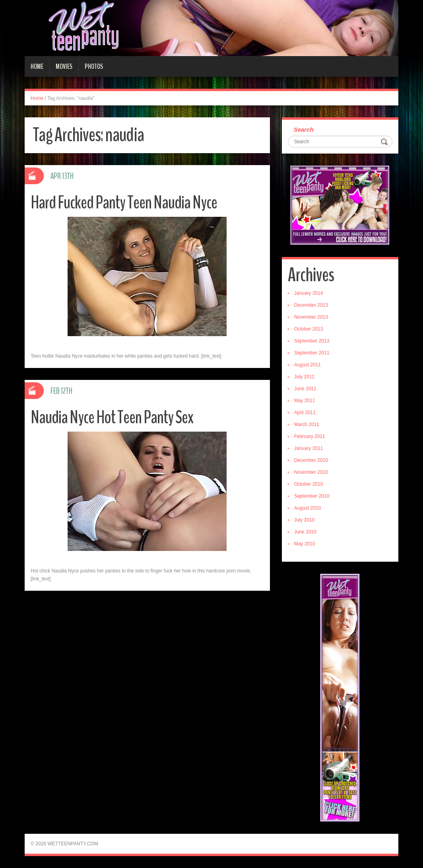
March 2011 (307, 424)
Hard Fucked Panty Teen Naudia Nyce (124, 203)
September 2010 (312, 496)
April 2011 (305, 413)
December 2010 (311, 460)
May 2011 (305, 401)
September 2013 (312, 341)
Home (37, 66)
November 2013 (311, 317)
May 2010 (305, 544)
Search (304, 129)
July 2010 (304, 520)
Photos (94, 66)
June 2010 (305, 532)
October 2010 (309, 484)
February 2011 (310, 436)
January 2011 (309, 448)
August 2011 (308, 365)
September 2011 (312, 353)
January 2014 (309, 293)
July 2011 (304, 377)
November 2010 (311, 472)
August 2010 (308, 508)
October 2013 (309, 329)
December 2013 (311, 305)
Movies (64, 66)
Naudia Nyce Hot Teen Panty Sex (112, 417)
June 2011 (305, 389)
